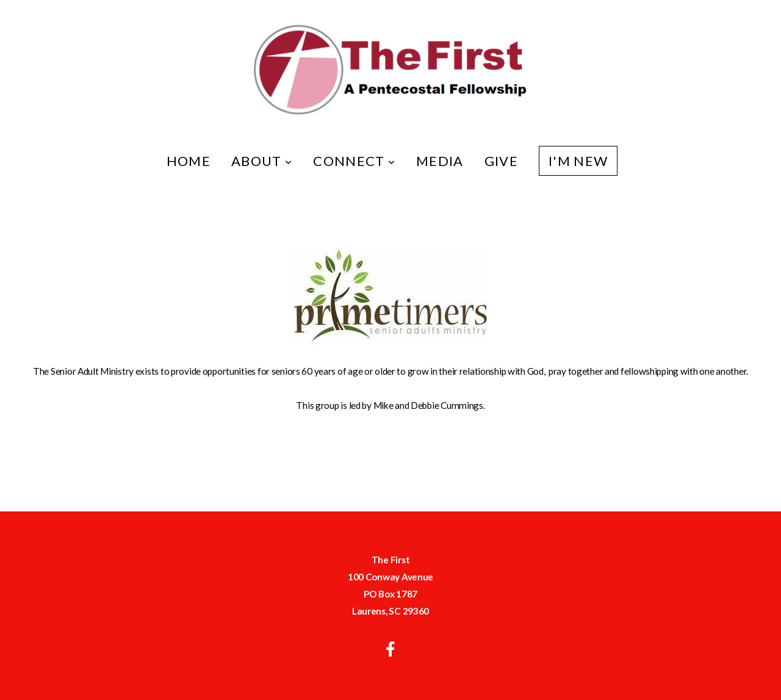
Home (189, 161)
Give (501, 161)
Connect (354, 161)
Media (440, 161)
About (262, 161)
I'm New (578, 161)
